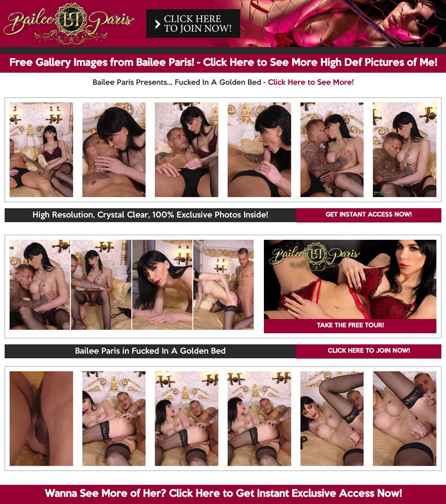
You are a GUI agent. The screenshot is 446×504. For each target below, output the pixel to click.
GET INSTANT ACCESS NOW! (369, 215)
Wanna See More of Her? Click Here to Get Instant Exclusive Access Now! (223, 494)
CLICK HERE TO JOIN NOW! (369, 351)
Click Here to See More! (311, 83)
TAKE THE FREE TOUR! (350, 326)
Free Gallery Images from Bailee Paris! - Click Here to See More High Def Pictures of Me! (223, 63)
